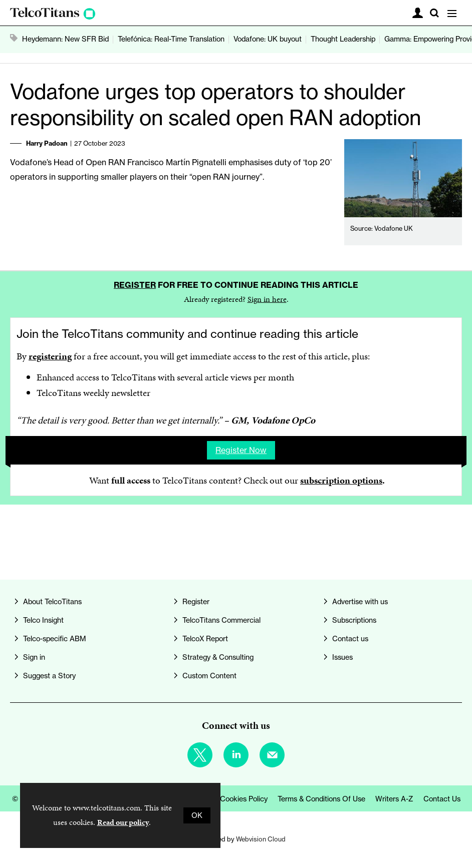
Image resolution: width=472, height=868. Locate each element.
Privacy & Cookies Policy (228, 799)
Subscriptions (354, 620)
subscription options (341, 480)
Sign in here (267, 299)
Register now (241, 450)
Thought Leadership (343, 39)
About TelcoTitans (52, 602)
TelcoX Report (205, 639)
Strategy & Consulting (218, 657)
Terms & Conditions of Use (321, 799)
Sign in (34, 657)
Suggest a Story (49, 676)
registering (50, 356)
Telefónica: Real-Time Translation (171, 39)
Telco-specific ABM (55, 639)
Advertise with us (360, 602)
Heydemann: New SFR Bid (65, 39)
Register (135, 285)
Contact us (350, 639)
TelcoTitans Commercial (221, 620)
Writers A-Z (394, 799)
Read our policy (123, 822)
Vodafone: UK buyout (268, 39)
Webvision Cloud (261, 839)
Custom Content (209, 676)
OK (197, 815)
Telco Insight (43, 620)
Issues (342, 657)
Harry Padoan (47, 143)
